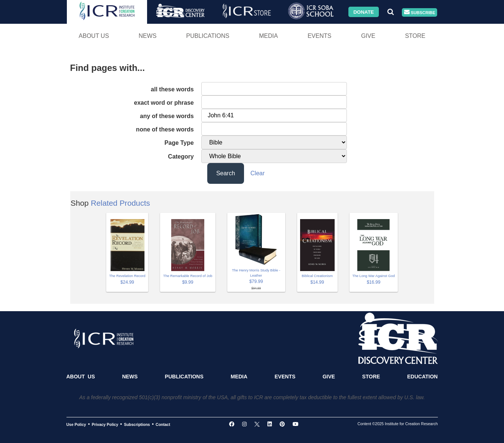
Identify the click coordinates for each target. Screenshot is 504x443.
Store (415, 36)
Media (268, 36)
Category (181, 157)
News (147, 36)
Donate (363, 12)
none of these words (165, 129)
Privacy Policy (105, 424)
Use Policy (76, 424)
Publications (208, 36)
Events (319, 36)
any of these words (167, 116)
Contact (163, 424)
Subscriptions (137, 424)
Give (368, 36)
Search (226, 173)
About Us (94, 36)
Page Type (179, 143)
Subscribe (420, 12)
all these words (172, 89)
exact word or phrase (164, 103)
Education (422, 377)
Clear (257, 173)
